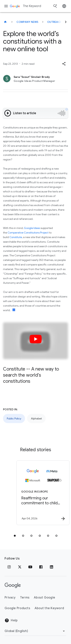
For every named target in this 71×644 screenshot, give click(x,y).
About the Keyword (49, 608)
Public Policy (14, 418)
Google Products (17, 608)
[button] (64, 64)
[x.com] (20, 567)
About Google (44, 598)
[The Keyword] (5, 22)
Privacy (10, 598)
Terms (25, 598)
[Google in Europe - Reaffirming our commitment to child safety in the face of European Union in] (42, 493)
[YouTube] (30, 567)
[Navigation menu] (6, 6)
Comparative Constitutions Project (28, 233)
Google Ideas (32, 228)
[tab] (15, 536)
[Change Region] (35, 631)
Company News (27, 22)
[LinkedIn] (51, 567)
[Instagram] (9, 567)
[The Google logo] (13, 585)
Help (11, 620)
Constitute (16, 237)
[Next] (66, 22)
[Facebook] (41, 567)
